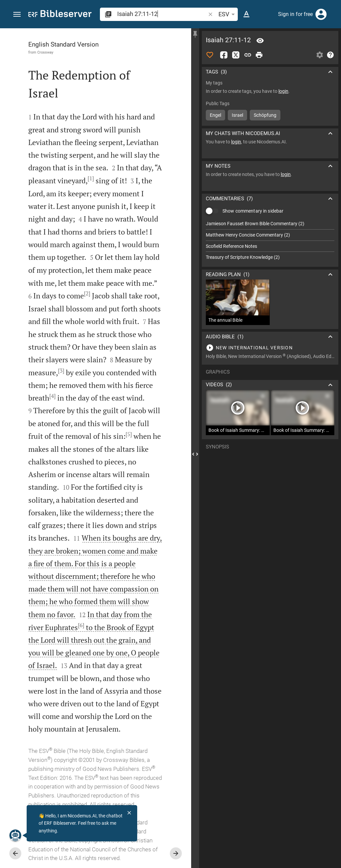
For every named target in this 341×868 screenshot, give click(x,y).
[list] (270, 241)
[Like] (210, 55)
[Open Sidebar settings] (320, 55)
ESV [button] (228, 14)
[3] (61, 371)
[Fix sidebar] (195, 34)
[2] (87, 293)
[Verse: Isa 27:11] (260, 41)
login (283, 91)
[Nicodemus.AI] (15, 835)
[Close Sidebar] (195, 454)
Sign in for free (295, 14)
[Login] (321, 14)
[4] (52, 396)
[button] (17, 14)
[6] (81, 625)
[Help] (330, 55)
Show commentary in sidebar (253, 211)
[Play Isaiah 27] (270, 348)
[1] (91, 178)
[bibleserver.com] (60, 15)
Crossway (45, 52)
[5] (129, 434)
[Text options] (246, 14)
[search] (162, 14)
